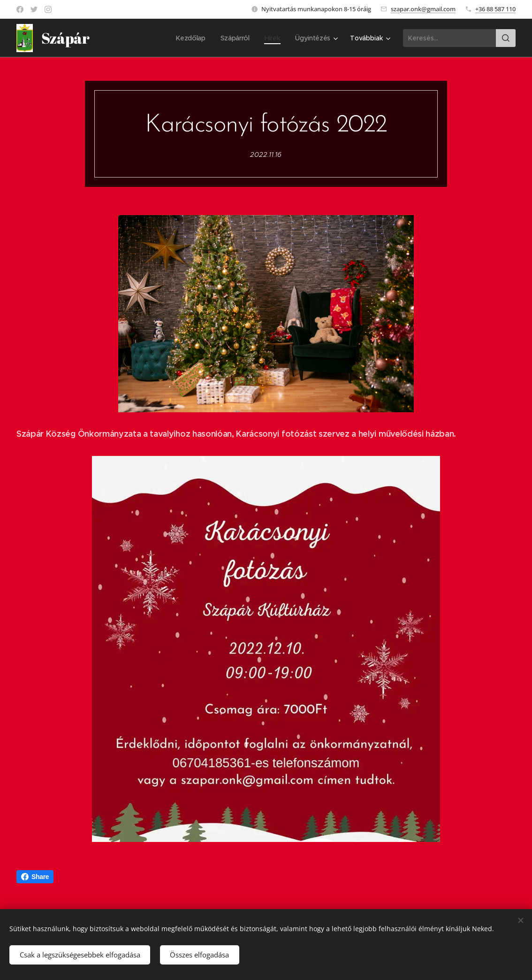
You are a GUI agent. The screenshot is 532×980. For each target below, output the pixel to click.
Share (35, 877)
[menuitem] (191, 38)
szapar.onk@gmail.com (423, 9)
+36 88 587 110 (495, 9)
